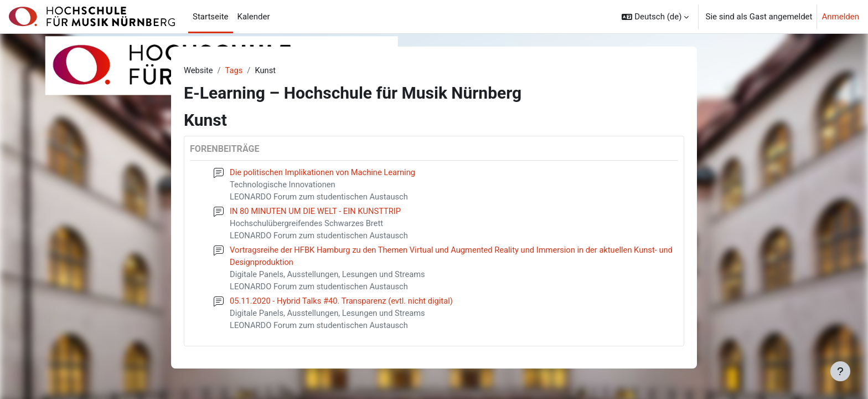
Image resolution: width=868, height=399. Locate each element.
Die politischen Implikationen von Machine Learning (324, 173)
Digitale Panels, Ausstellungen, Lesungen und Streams (330, 277)
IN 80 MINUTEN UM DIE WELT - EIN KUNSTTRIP (317, 212)
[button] (655, 17)
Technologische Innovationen (284, 185)
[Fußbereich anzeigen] (840, 371)
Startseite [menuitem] (211, 17)
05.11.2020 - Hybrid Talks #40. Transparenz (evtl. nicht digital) (344, 304)
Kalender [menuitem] (254, 17)
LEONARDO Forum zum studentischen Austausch (321, 198)
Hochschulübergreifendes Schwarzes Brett (308, 225)
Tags (235, 70)
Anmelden (840, 17)
